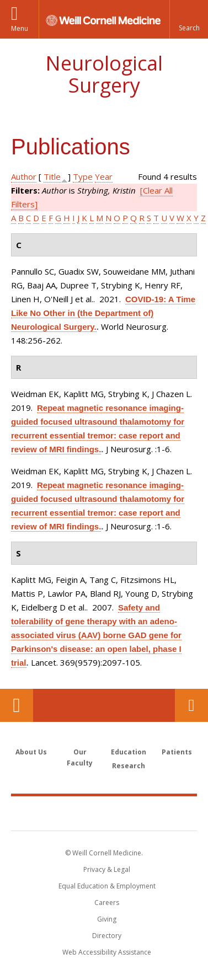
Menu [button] (20, 28)
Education (129, 752)
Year (104, 176)
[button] (189, 19)
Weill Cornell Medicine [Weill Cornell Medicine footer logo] (104, 813)
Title (52, 176)
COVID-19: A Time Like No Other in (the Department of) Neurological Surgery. (103, 313)
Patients (177, 752)
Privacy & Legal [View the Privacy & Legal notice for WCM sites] (107, 869)
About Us (31, 752)
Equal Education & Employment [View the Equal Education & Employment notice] (107, 886)
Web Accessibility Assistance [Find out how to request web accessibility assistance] (107, 952)
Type (83, 176)
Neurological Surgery (104, 74)
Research (129, 766)
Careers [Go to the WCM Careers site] (107, 903)
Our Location (17, 705)
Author (24, 176)
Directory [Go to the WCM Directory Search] (107, 936)
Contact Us (191, 705)
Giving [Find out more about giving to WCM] (107, 919)
